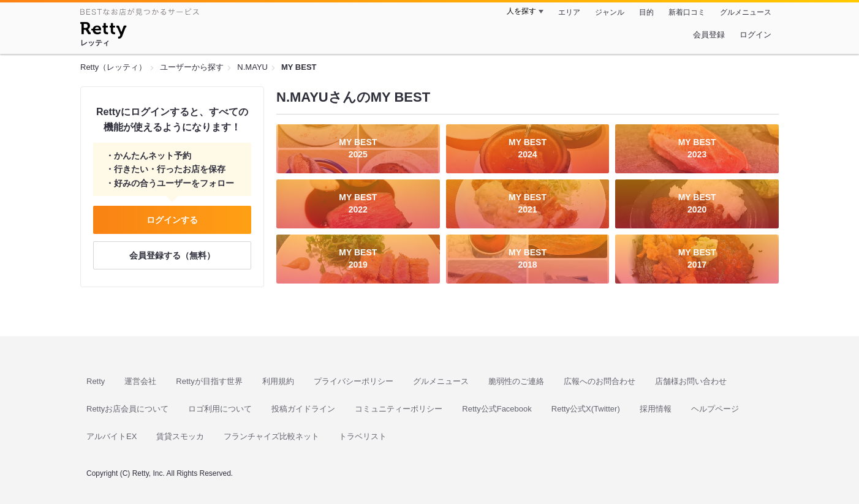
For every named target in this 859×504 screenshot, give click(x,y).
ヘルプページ (715, 409)
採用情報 (656, 409)
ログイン (755, 35)
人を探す (521, 11)
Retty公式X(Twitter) (586, 409)
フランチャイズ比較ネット (271, 436)
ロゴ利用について (220, 409)
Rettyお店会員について (127, 409)
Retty (96, 381)
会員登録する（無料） (172, 255)
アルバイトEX (112, 436)
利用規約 (278, 381)
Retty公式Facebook (497, 409)
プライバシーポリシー (354, 381)
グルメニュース (746, 12)
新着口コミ (687, 12)
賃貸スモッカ (180, 436)
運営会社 (140, 381)
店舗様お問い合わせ (691, 381)
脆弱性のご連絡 (516, 381)
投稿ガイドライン (303, 409)
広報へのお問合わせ (600, 381)
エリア (569, 12)
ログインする (172, 220)
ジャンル (610, 12)
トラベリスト (363, 436)
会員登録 (709, 35)
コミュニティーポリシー (399, 409)
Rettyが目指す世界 (209, 381)
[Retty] (103, 32)
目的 (646, 12)
